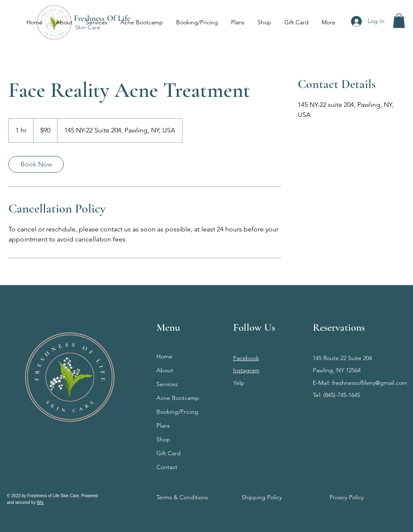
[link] (36, 164)
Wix (40, 502)
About (165, 370)
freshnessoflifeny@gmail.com (370, 383)
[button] (399, 21)
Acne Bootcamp (178, 398)
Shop (163, 439)
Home (164, 356)
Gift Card (169, 453)
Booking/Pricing (177, 412)
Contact (167, 467)
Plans (163, 426)
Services (167, 384)
